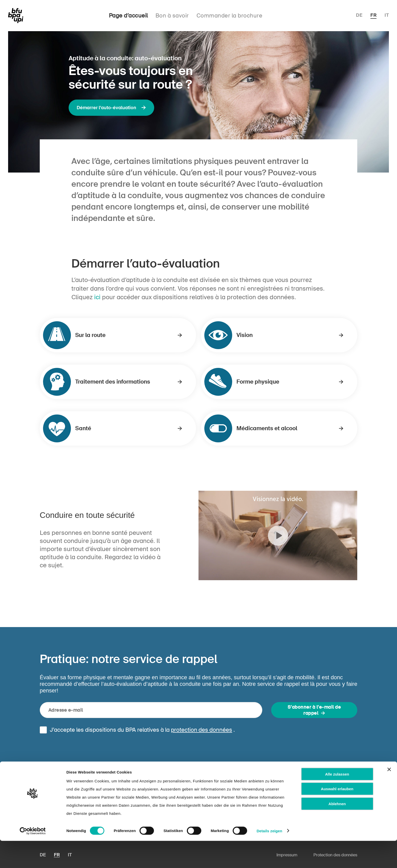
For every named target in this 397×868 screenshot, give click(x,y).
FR (373, 15)
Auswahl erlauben (337, 816)
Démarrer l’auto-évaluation (111, 108)
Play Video (278, 535)
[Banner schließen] (389, 797)
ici (97, 297)
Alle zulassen (337, 801)
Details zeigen (269, 858)
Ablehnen (337, 831)
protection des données (202, 730)
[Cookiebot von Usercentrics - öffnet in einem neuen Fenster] (33, 858)
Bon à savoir (172, 16)
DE (359, 15)
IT (387, 15)
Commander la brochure (230, 16)
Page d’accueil (128, 16)
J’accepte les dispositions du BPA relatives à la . (142, 730)
